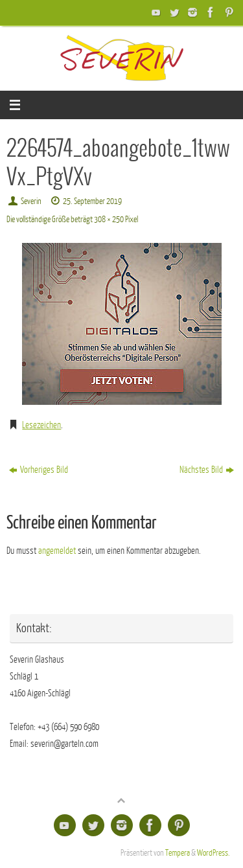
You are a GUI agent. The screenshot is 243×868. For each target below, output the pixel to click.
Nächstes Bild (207, 470)
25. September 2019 (92, 201)
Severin (31, 201)
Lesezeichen (41, 425)
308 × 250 (109, 220)
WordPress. (214, 853)
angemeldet (57, 551)
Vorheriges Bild (39, 470)
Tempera (178, 853)
